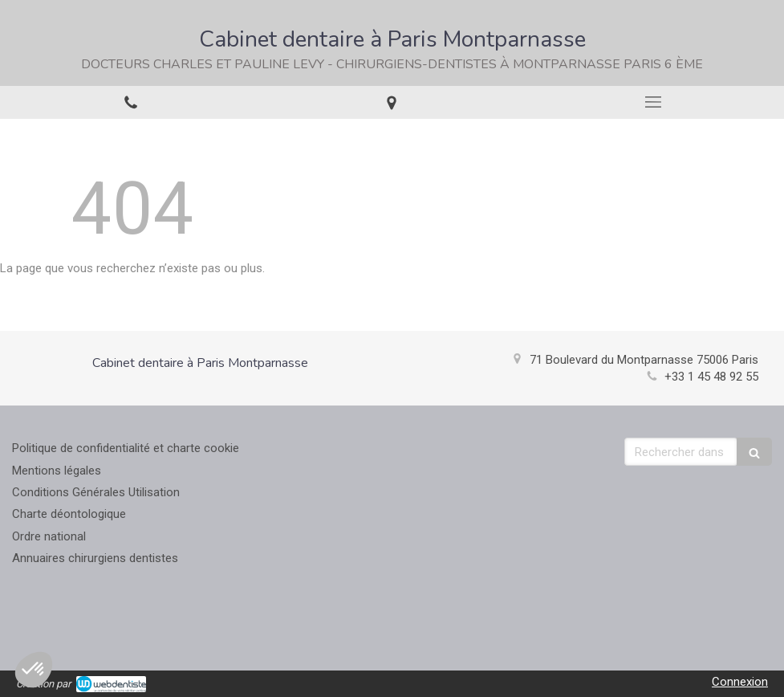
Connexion (740, 682)
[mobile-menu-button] (653, 102)
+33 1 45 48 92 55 (711, 377)
